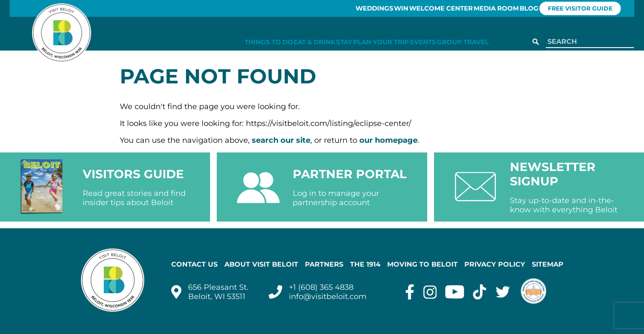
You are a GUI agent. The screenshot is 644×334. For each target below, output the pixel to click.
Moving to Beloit (422, 264)
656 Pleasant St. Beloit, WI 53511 (218, 292)
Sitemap (548, 264)
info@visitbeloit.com (328, 297)
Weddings (331, 8)
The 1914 (365, 264)
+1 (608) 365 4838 (321, 287)
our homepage (388, 140)
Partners (324, 264)
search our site (281, 140)
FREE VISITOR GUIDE (590, 8)
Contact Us (194, 264)
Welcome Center (419, 8)
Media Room (483, 8)
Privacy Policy (495, 264)
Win (369, 8)
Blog (527, 8)
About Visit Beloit (261, 264)
